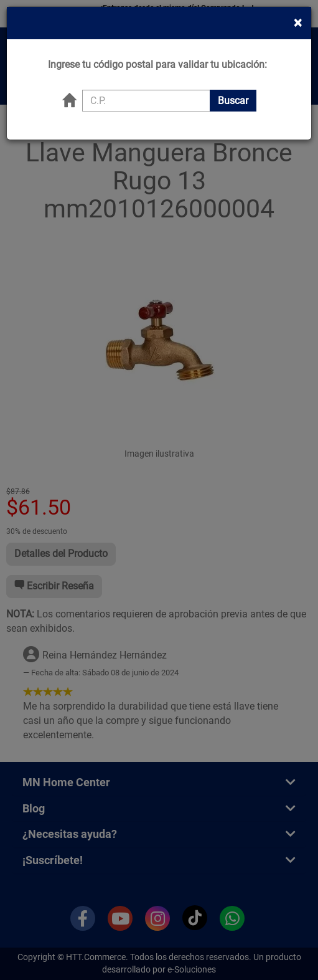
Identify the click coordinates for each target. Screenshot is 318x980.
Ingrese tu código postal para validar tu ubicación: (157, 52)
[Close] (298, 10)
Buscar (233, 88)
